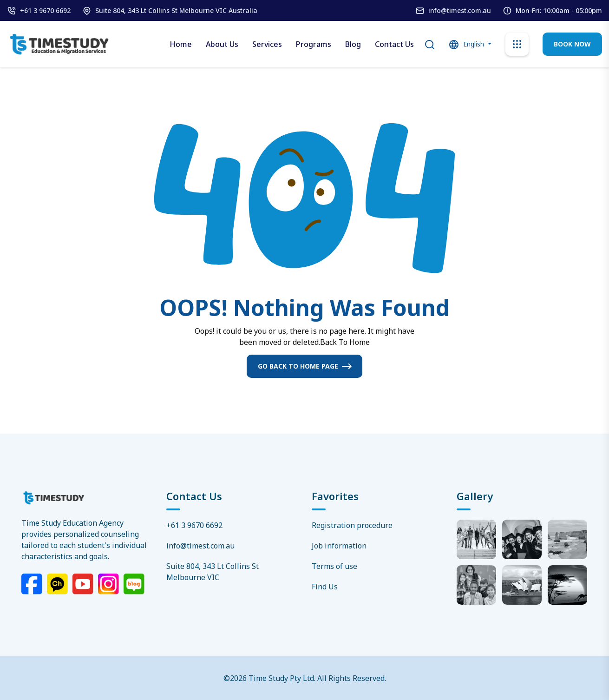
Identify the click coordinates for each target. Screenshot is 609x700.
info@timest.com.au (460, 10)
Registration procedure (352, 525)
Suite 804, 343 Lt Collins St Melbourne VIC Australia (176, 10)
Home (181, 44)
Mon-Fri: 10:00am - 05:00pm (559, 10)
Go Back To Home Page (298, 366)
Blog (353, 44)
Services (267, 44)
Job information (339, 546)
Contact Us (394, 44)
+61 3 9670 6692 (45, 10)
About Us (222, 44)
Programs (314, 44)
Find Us (325, 587)
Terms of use (334, 566)
